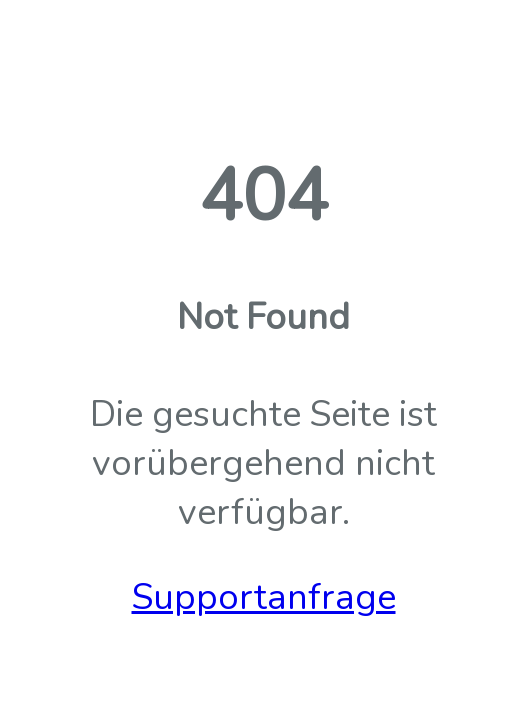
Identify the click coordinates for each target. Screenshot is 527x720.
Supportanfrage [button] (264, 597)
